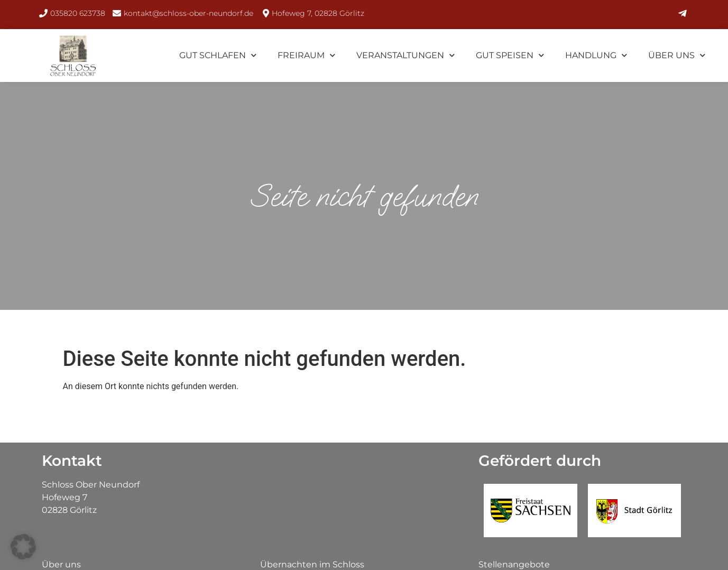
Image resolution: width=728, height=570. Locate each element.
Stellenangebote (514, 564)
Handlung (596, 55)
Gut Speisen (510, 55)
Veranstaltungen (406, 55)
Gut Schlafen (218, 55)
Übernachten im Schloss (312, 564)
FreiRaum (306, 55)
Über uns (677, 55)
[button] (23, 547)
